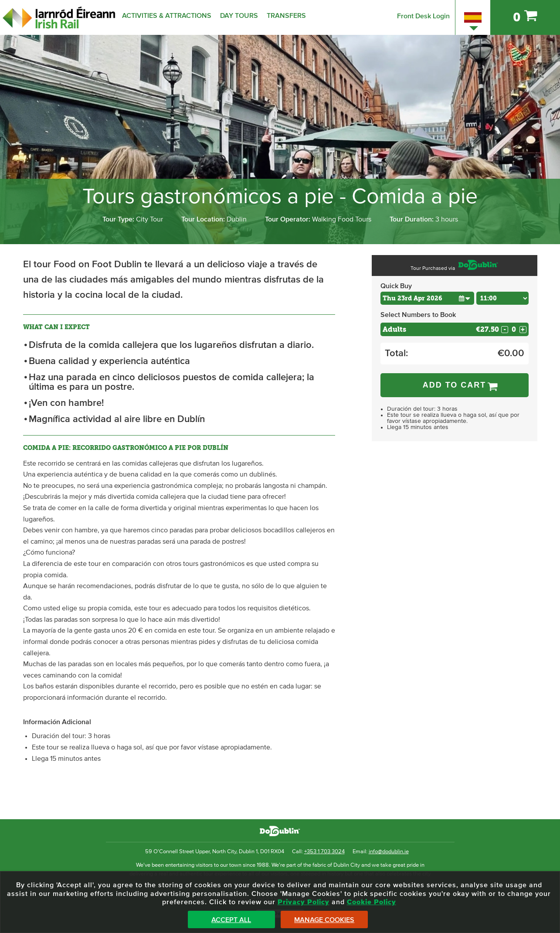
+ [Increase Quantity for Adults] (523, 330)
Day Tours (239, 16)
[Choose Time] (502, 298)
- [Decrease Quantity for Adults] (505, 330)
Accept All (231, 920)
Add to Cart (455, 385)
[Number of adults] (514, 329)
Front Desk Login (423, 16)
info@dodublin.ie (389, 852)
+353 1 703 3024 (324, 852)
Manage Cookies (324, 920)
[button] (465, 298)
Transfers (286, 16)
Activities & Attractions (167, 16)
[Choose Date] (428, 298)
